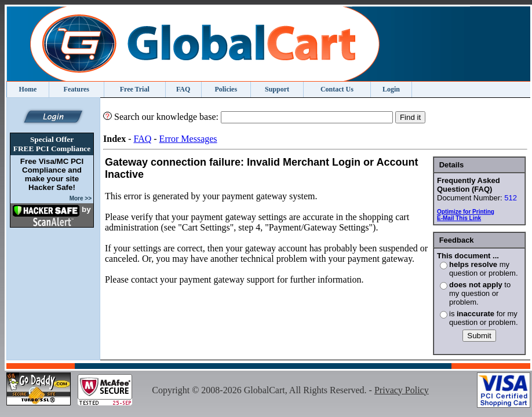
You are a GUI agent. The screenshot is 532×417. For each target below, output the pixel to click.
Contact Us (337, 89)
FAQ (183, 89)
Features (76, 89)
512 (511, 198)
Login (391, 89)
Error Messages (188, 139)
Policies (226, 89)
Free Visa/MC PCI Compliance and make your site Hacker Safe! (52, 174)
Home (28, 89)
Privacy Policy (402, 390)
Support (277, 89)
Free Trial (135, 89)
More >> (81, 198)
